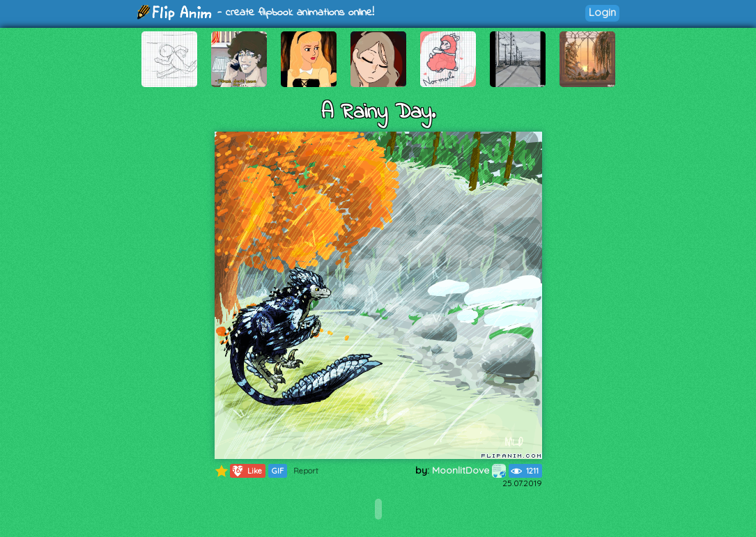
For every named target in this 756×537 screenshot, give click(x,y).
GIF (278, 471)
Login (602, 12)
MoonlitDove (469, 470)
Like (246, 471)
